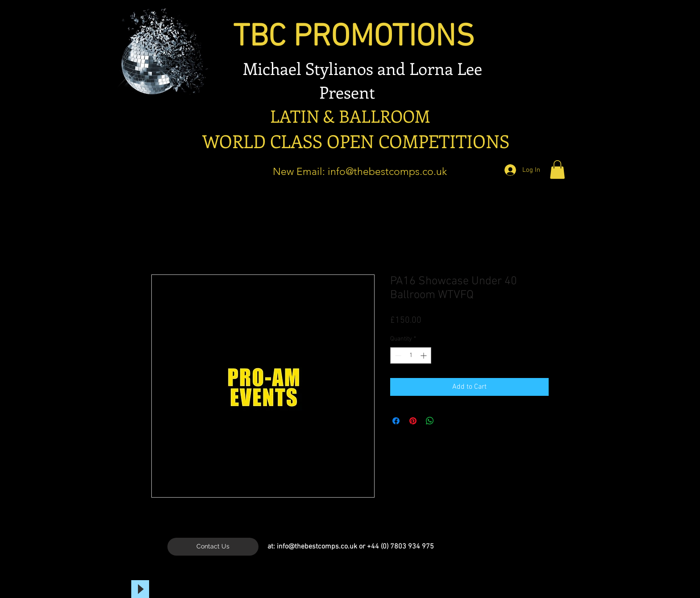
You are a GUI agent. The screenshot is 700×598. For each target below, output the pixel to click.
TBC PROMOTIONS (331, 38)
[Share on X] (447, 421)
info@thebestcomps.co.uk (387, 172)
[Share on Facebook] (396, 421)
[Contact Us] (213, 547)
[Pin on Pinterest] (413, 421)
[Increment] (424, 355)
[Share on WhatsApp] (430, 421)
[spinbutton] (411, 355)
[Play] (140, 589)
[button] (557, 170)
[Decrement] (397, 355)
